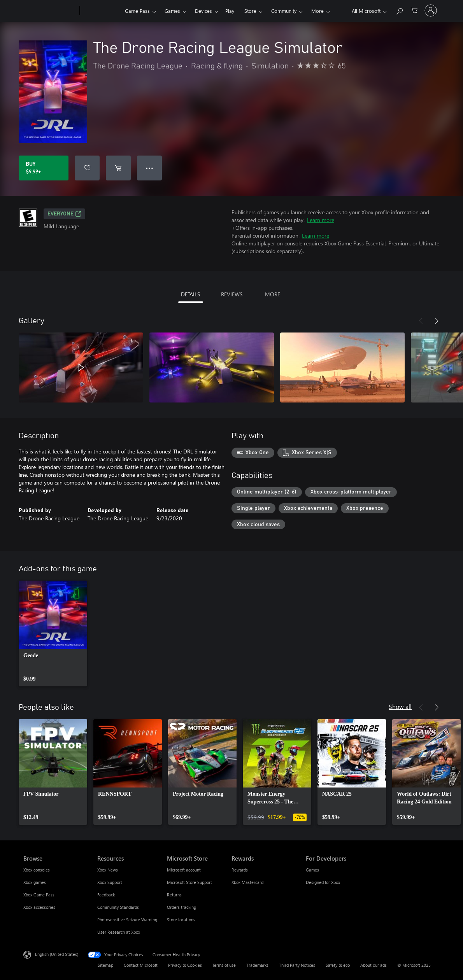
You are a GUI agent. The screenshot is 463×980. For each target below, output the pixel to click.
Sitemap (105, 965)
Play (230, 11)
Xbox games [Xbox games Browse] (35, 882)
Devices (203, 11)
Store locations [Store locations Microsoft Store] (181, 920)
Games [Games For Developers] (312, 870)
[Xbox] (101, 11)
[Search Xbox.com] (399, 10)
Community (284, 11)
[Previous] (421, 321)
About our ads (374, 965)
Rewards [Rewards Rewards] (240, 870)
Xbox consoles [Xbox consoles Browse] (37, 870)
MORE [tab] (273, 294)
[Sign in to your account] (431, 10)
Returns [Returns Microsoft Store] (174, 895)
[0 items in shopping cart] (414, 10)
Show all (400, 706)
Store (250, 11)
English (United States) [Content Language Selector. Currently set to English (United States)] (57, 954)
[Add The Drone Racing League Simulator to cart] (118, 168)
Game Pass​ (137, 11)
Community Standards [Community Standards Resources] (118, 907)
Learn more (321, 220)
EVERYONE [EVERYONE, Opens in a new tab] (64, 214)
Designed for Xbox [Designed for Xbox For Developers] (323, 882)
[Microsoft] (50, 11)
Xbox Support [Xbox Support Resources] (110, 882)
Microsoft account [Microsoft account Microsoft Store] (184, 870)
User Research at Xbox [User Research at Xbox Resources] (119, 932)
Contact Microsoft (141, 965)
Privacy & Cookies (185, 965)
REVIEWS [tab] (232, 294)
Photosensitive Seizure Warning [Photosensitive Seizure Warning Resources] (127, 920)
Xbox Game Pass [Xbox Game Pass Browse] (39, 895)
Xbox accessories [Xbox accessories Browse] (39, 907)
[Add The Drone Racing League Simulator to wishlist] (87, 168)
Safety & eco (338, 965)
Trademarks (257, 965)
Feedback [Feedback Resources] (106, 895)
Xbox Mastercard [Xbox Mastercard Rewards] (247, 882)
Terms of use (224, 965)
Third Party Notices (297, 965)
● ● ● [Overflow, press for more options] (150, 168)
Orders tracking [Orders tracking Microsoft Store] (182, 907)
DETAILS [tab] (190, 294)
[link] (53, 633)
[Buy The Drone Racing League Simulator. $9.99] (44, 168)
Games (172, 11)
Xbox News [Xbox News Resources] (108, 870)
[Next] (437, 321)
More (317, 11)
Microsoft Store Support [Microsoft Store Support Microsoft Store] (189, 882)
